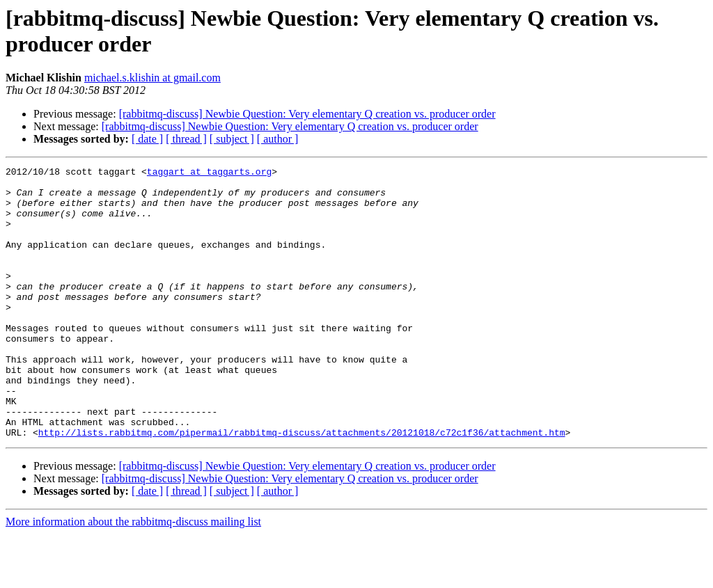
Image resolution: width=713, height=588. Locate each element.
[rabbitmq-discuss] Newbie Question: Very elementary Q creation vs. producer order (307, 114)
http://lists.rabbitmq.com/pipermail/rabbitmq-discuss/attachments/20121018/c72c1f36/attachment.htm (302, 486)
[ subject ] (232, 139)
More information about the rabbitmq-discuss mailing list (133, 576)
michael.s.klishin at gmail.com (152, 78)
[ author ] (278, 139)
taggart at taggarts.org (209, 173)
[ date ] (147, 139)
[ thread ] (186, 139)
